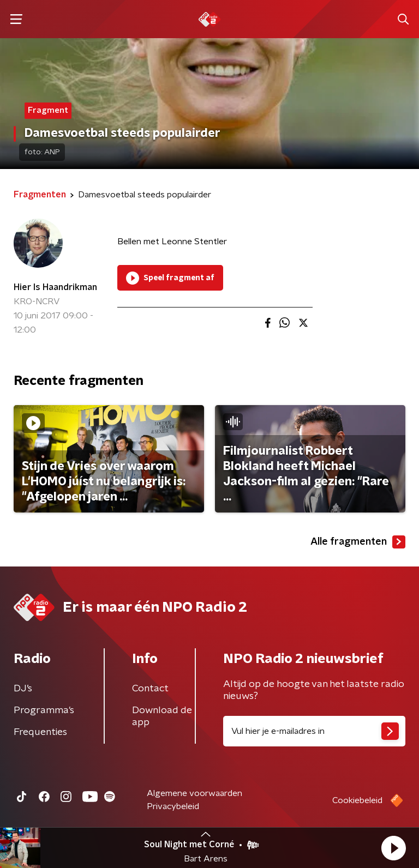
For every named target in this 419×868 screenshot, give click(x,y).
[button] (393, 848)
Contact (150, 689)
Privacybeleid (173, 806)
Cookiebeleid (357, 800)
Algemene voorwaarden (194, 793)
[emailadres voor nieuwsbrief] (314, 731)
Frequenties (40, 732)
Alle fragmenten (358, 542)
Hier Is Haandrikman (55, 287)
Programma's (44, 710)
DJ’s (23, 689)
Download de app (162, 716)
